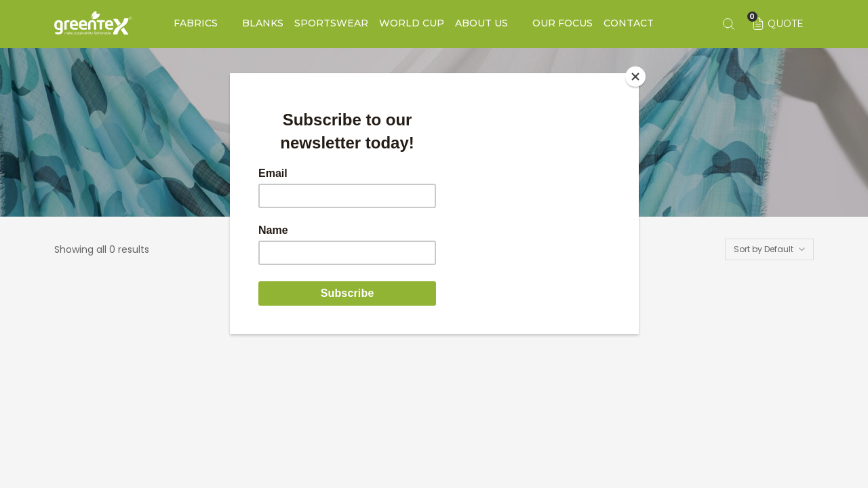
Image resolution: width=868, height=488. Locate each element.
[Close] (635, 77)
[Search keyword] (728, 24)
